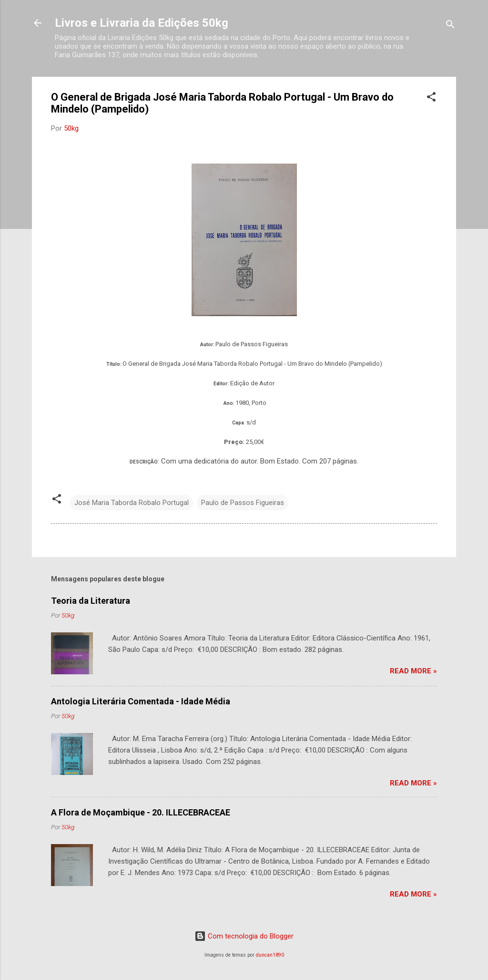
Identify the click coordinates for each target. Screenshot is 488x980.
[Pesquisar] (450, 26)
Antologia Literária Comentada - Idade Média (141, 701)
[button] (431, 98)
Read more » (413, 671)
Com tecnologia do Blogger (244, 936)
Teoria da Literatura (91, 601)
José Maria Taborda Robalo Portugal (132, 503)
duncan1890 (270, 955)
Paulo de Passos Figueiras (243, 503)
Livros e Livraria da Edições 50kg (142, 23)
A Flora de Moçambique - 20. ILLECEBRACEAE (141, 812)
